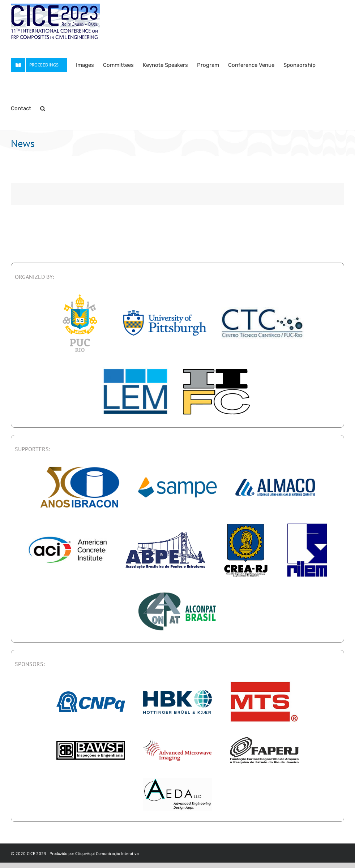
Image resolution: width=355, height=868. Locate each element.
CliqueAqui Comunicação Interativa (107, 853)
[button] (43, 108)
